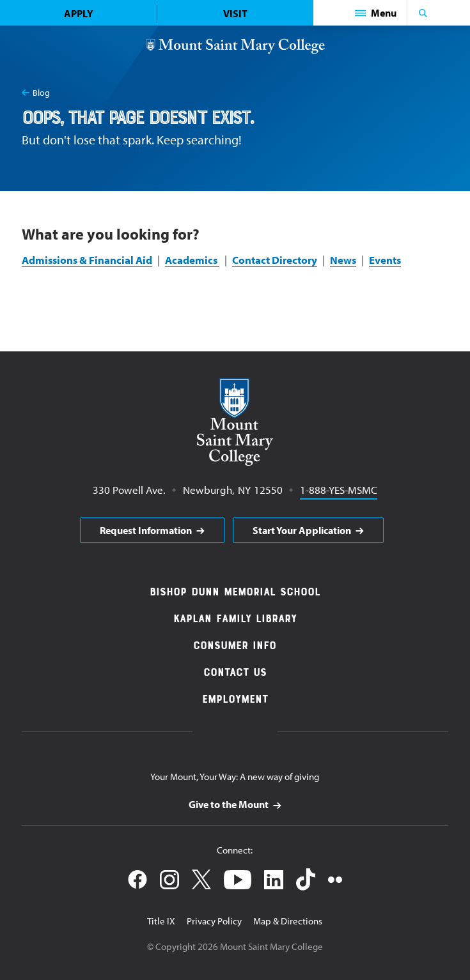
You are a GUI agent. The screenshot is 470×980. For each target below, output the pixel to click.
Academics (192, 260)
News (343, 260)
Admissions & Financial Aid (87, 260)
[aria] (152, 530)
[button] (376, 13)
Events (385, 260)
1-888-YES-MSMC (339, 489)
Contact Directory (275, 260)
